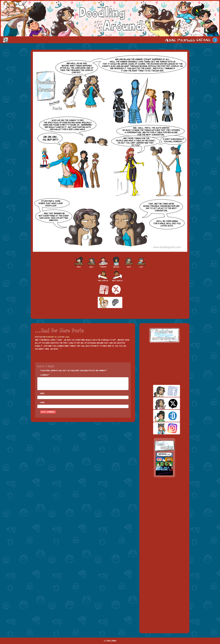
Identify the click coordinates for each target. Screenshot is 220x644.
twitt (162, 403)
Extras (204, 40)
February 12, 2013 (54, 337)
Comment (44, 375)
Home (170, 40)
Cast (186, 40)
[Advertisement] (164, 364)
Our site (215, 40)
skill (162, 416)
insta (162, 428)
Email (43, 402)
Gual (67, 337)
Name (42, 393)
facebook (162, 391)
